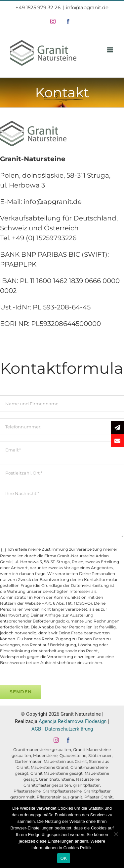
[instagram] (56, 740)
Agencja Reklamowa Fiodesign (73, 721)
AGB (36, 729)
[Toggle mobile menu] (111, 50)
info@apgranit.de (87, 7)
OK (64, 858)
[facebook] (68, 740)
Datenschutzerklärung (69, 729)
